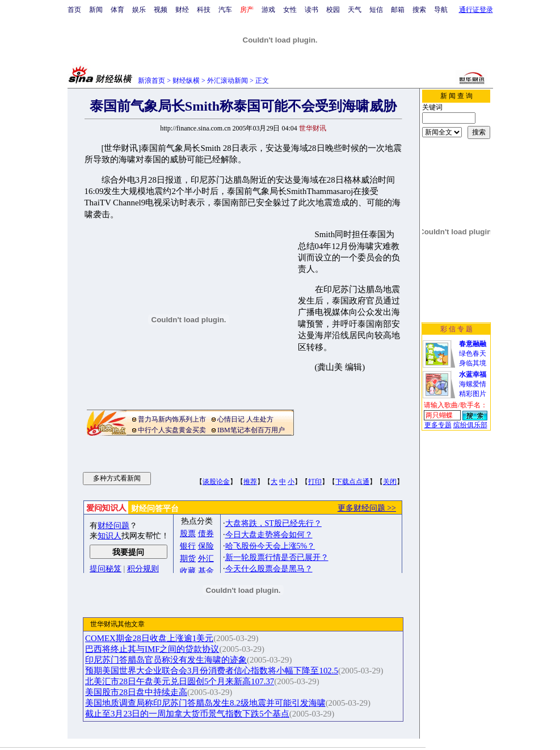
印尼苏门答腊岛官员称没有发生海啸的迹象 (166, 660)
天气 (355, 10)
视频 (161, 10)
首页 (74, 10)
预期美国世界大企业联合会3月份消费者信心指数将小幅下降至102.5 (212, 671)
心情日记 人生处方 (245, 419)
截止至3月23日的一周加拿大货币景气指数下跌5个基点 (187, 714)
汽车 (225, 10)
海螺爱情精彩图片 (473, 384)
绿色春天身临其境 (473, 353)
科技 (204, 10)
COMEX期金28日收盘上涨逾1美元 (149, 638)
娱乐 (139, 10)
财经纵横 (186, 81)
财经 (182, 10)
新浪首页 (151, 81)
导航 (441, 10)
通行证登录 (476, 10)
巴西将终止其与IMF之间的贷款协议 (152, 649)
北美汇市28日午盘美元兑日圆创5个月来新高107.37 (180, 681)
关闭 (390, 482)
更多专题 (438, 425)
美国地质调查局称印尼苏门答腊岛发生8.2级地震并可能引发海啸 (205, 703)
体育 (117, 10)
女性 (290, 10)
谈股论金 (216, 482)
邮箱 (398, 10)
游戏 (268, 10)
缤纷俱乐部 (470, 425)
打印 (315, 482)
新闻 (96, 10)
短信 (376, 10)
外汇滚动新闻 (228, 81)
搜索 (419, 10)
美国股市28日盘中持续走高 (136, 692)
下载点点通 (352, 482)
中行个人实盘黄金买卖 (172, 430)
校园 (333, 10)
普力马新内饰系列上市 (172, 419)
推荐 (250, 482)
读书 (311, 10)
